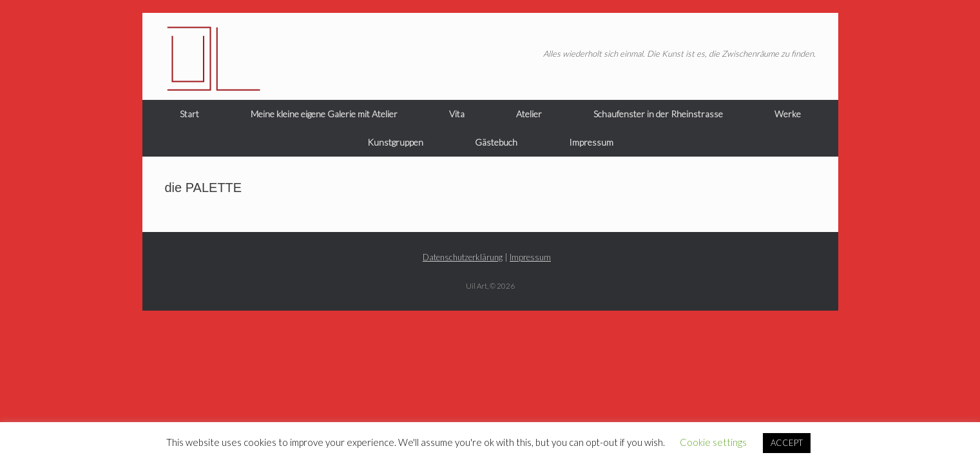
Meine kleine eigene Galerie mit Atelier (324, 114)
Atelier (529, 114)
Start (189, 114)
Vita (457, 114)
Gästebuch (496, 142)
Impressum (591, 142)
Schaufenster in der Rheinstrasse (658, 114)
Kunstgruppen (395, 142)
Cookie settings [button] (713, 442)
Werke (788, 114)
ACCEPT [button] (787, 443)
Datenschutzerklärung (463, 257)
